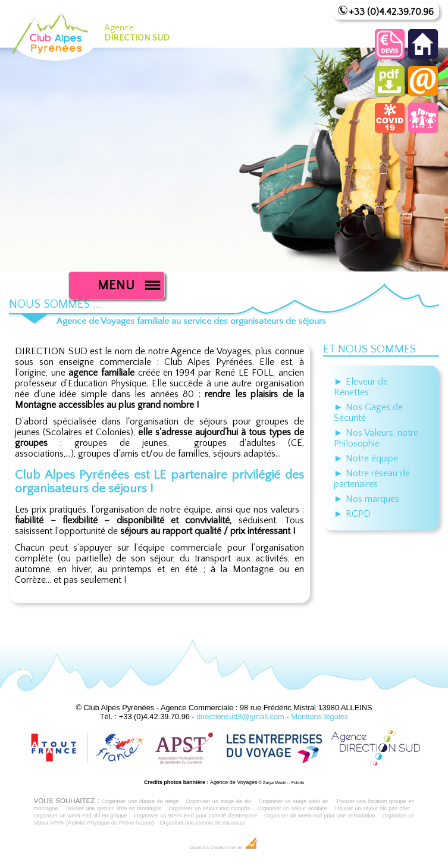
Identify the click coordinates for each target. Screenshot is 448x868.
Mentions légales (319, 716)
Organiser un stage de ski (219, 801)
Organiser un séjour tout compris (209, 808)
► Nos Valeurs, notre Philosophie (376, 438)
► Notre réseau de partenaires (372, 479)
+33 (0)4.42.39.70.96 (391, 12)
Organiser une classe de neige (140, 801)
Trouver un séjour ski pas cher (372, 808)
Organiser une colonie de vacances (202, 823)
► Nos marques (366, 499)
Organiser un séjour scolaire (292, 808)
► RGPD (352, 514)
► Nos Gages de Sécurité (368, 413)
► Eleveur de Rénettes (361, 387)
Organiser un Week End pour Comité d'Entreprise (196, 816)
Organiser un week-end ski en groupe (81, 816)
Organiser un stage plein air (294, 801)
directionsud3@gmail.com (240, 716)
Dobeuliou (199, 848)
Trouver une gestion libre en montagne (113, 808)
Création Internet (234, 848)
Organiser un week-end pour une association (320, 816)
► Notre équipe (366, 458)
